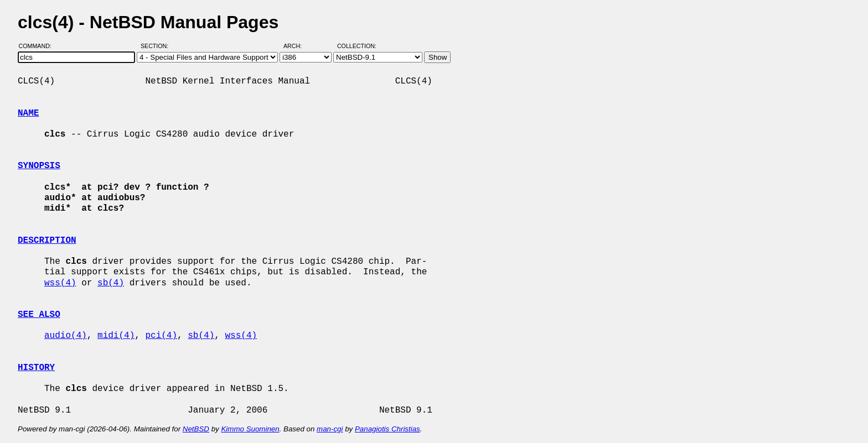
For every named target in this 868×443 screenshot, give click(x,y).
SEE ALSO (39, 315)
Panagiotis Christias (387, 429)
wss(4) (60, 283)
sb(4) (111, 283)
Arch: (298, 46)
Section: (157, 46)
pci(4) (161, 336)
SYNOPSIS (39, 166)
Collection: (357, 46)
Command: (38, 46)
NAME (28, 113)
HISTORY (36, 368)
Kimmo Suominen (250, 429)
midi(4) (116, 336)
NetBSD (196, 429)
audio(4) (66, 336)
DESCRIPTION (47, 241)
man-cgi (330, 429)
